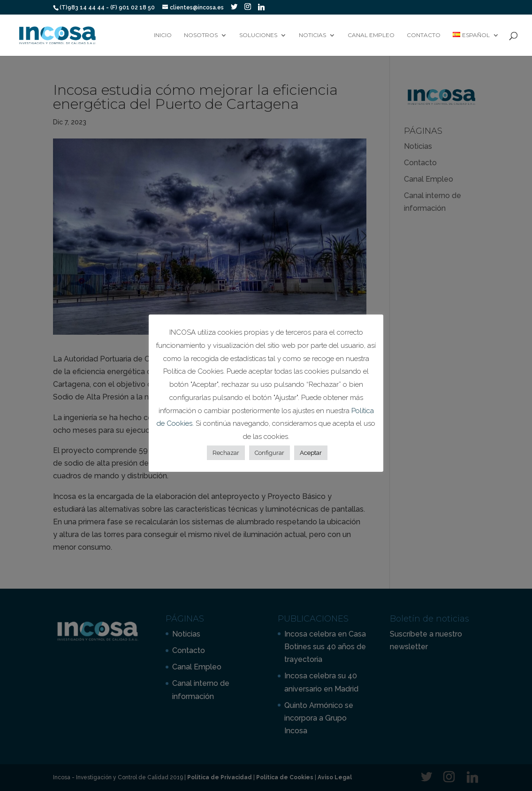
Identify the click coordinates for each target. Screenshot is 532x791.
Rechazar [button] (226, 453)
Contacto (424, 35)
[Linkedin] (261, 7)
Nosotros (201, 35)
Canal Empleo (371, 35)
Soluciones (258, 35)
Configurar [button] (270, 453)
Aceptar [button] (311, 453)
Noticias (312, 35)
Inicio (163, 35)
